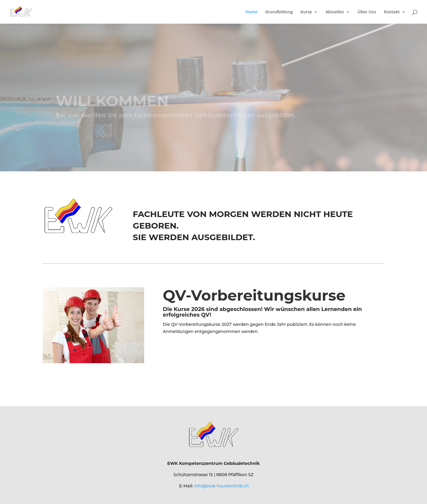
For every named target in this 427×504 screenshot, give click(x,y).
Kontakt (392, 12)
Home (252, 12)
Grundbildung (279, 12)
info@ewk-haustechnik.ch (222, 486)
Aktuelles (335, 12)
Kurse (306, 12)
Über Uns (367, 12)
